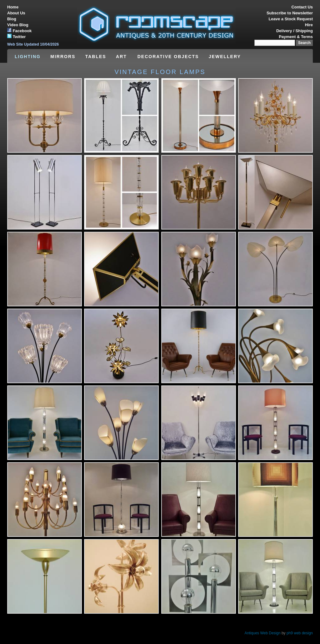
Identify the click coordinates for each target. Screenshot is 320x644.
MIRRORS (63, 57)
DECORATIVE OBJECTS (168, 57)
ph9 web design (300, 633)
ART (122, 57)
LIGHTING (28, 57)
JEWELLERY (225, 57)
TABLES (96, 57)
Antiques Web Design (262, 633)
